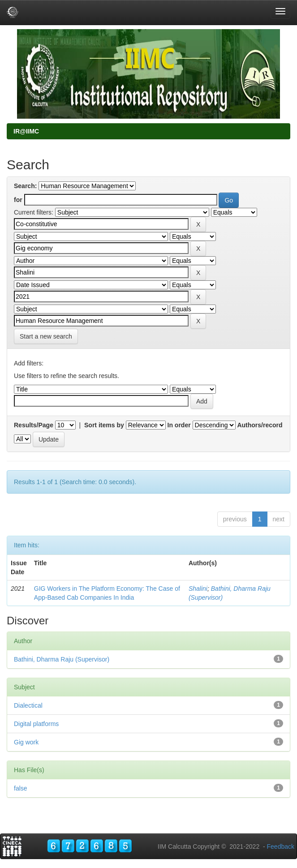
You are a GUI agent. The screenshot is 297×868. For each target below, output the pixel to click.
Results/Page (34, 425)
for (18, 200)
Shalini (198, 589)
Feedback (281, 847)
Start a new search (46, 336)
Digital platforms (36, 724)
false (21, 788)
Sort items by (104, 425)
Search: (25, 186)
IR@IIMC (26, 131)
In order (179, 425)
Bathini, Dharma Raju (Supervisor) (62, 659)
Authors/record (260, 425)
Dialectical (28, 705)
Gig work (26, 742)
